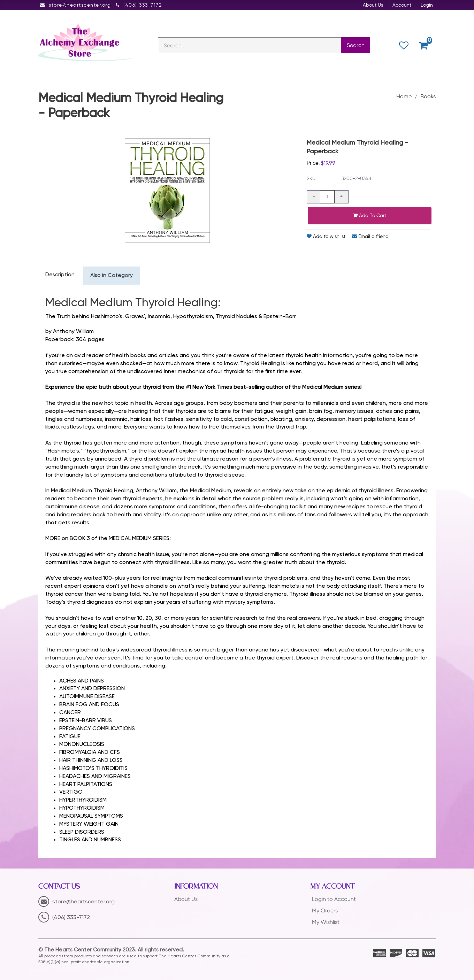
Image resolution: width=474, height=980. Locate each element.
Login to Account (334, 899)
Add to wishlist (326, 236)
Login (427, 5)
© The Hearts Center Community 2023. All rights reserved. (111, 950)
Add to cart (370, 215)
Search (356, 45)
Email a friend (370, 236)
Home (404, 97)
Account (402, 5)
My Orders (325, 911)
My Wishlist (326, 922)
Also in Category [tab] (112, 276)
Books (428, 97)
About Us (373, 5)
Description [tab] (60, 275)
